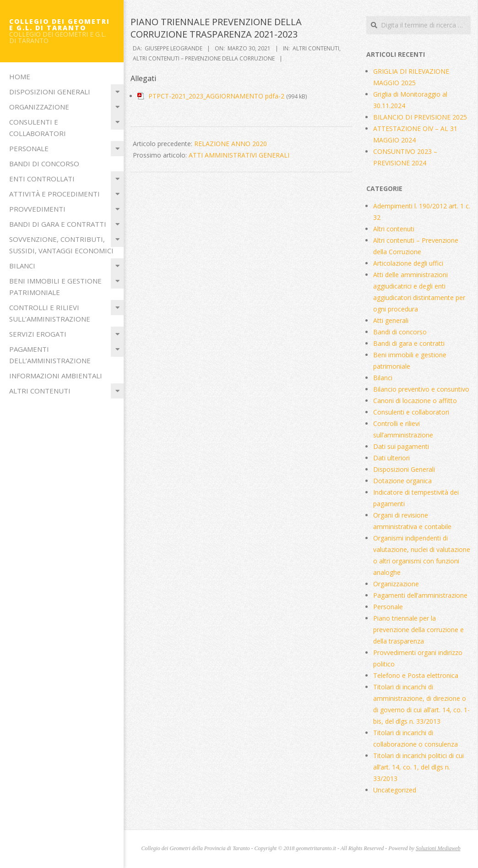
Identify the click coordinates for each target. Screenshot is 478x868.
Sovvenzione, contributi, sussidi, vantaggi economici (61, 245)
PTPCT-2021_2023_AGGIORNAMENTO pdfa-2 (216, 96)
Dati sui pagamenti (401, 446)
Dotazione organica (402, 481)
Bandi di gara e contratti (58, 224)
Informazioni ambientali (56, 376)
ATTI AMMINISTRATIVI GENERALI (239, 155)
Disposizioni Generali (50, 92)
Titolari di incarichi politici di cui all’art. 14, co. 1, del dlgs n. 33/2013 (418, 767)
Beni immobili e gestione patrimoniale (55, 287)
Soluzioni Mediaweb (438, 848)
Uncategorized (395, 790)
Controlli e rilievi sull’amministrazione (50, 313)
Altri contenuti (40, 391)
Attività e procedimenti (54, 194)
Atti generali (391, 320)
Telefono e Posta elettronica (416, 675)
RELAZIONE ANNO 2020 (231, 144)
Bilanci (22, 266)
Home (20, 76)
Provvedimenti (37, 209)
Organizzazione (39, 107)
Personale (29, 148)
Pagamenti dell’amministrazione (50, 355)
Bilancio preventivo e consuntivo (421, 389)
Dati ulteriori (391, 458)
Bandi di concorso (44, 164)
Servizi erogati (38, 334)
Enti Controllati (42, 179)
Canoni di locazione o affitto (415, 401)
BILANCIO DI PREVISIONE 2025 (420, 117)
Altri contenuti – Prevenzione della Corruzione (204, 58)
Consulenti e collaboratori (38, 128)
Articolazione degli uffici (408, 263)
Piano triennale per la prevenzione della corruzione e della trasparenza (418, 630)
